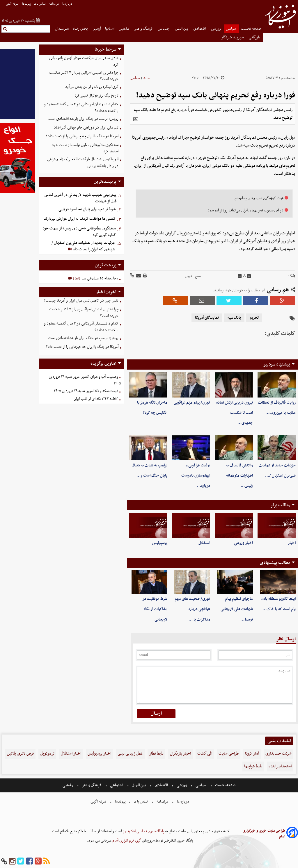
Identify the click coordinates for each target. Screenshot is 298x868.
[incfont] (249, 276)
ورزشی (216, 29)
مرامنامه (54, 4)
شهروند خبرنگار (233, 37)
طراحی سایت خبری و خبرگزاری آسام (264, 834)
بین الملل (182, 29)
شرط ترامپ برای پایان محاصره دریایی (87, 209)
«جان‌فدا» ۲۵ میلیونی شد (99, 278)
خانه (147, 78)
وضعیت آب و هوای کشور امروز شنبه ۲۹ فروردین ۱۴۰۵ (85, 380)
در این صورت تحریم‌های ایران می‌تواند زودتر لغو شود (245, 210)
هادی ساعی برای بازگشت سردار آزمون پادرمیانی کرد (84, 61)
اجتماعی (164, 29)
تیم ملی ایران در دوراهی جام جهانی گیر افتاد (86, 128)
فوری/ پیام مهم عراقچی (192, 403)
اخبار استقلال (71, 754)
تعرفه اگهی (13, 4)
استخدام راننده (280, 766)
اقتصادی (200, 29)
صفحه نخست (251, 29)
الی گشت (205, 754)
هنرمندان (62, 29)
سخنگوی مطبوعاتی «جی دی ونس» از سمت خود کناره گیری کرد (79, 232)
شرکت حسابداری (279, 754)
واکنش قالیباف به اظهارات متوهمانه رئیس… (239, 476)
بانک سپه (234, 318)
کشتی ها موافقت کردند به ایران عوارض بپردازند (80, 219)
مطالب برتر (280, 505)
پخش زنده (81, 29)
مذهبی (124, 29)
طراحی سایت (229, 754)
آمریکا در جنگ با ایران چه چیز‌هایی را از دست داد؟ (82, 136)
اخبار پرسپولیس (99, 754)
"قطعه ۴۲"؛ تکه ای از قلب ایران (96, 399)
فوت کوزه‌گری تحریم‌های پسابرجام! (258, 198)
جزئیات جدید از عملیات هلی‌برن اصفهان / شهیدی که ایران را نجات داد (83, 246)
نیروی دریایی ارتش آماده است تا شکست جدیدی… (235, 413)
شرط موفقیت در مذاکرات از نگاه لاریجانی (155, 609)
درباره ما (68, 4)
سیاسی (231, 29)
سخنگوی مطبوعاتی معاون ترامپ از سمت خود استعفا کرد (85, 148)
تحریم (254, 318)
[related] (135, 119)
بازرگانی (255, 37)
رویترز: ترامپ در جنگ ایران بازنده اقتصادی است (83, 119)
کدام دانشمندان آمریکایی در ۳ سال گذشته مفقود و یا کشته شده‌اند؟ (81, 108)
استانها (110, 29)
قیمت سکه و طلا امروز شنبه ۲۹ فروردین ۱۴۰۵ (86, 391)
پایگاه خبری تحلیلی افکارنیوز (143, 831)
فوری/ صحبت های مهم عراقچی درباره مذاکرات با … (192, 609)
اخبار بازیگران (180, 754)
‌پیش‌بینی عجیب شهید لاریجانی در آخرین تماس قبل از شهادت (80, 198)
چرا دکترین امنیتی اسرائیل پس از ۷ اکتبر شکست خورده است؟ (84, 76)
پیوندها (26, 4)
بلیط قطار (156, 754)
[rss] (47, 861)
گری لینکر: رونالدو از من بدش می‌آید (92, 87)
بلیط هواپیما (253, 766)
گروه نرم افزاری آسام (126, 841)
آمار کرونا (252, 754)
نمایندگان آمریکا (207, 318)
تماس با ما (40, 4)
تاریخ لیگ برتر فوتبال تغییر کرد (96, 96)
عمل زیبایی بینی (130, 754)
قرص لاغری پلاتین (20, 754)
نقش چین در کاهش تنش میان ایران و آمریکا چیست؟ (81, 301)
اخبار (292, 543)
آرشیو (97, 29)
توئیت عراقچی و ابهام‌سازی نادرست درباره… (196, 476)
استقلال (204, 543)
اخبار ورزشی (243, 543)
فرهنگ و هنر (144, 29)
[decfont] (240, 276)
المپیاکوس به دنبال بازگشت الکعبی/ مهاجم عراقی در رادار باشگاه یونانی (83, 163)
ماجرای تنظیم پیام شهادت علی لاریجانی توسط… (237, 609)
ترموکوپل (47, 754)
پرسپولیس (160, 543)
